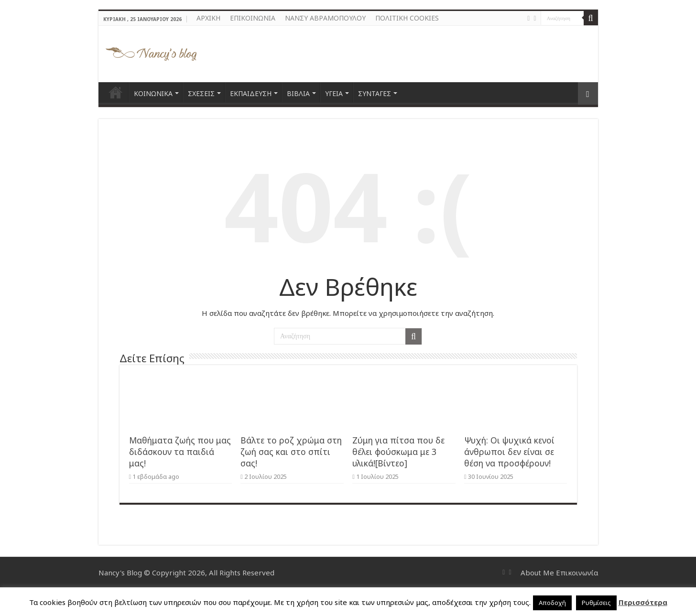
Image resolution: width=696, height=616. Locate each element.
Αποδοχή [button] (552, 603)
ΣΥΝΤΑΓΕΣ (375, 93)
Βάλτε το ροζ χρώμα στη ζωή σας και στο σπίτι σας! (291, 452)
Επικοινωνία (577, 573)
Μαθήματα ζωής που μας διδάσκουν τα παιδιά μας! (180, 452)
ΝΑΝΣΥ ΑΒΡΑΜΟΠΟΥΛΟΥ (325, 18)
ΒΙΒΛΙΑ (298, 93)
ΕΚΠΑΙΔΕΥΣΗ (251, 93)
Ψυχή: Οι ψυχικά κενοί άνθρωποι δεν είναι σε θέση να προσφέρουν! (509, 452)
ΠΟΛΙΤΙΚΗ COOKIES (407, 18)
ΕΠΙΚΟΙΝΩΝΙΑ (253, 18)
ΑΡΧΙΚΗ (208, 18)
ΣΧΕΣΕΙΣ (201, 93)
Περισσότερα (643, 602)
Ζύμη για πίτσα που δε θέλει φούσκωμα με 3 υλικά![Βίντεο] (398, 452)
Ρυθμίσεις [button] (596, 603)
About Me (537, 573)
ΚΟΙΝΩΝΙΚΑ (153, 93)
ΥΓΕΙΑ (334, 93)
